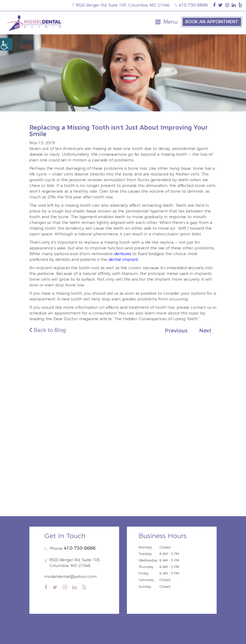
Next (205, 331)
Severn (101, 412)
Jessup (139, 405)
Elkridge (120, 405)
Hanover (159, 405)
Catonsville (78, 412)
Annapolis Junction (160, 412)
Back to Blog (48, 330)
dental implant (123, 259)
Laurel (179, 405)
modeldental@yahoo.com (70, 576)
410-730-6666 (191, 5)
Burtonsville (195, 412)
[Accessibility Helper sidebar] (6, 44)
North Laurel (74, 405)
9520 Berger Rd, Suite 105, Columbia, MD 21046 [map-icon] (121, 5)
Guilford (49, 405)
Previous (176, 331)
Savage (99, 405)
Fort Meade (124, 412)
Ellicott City (51, 412)
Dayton (198, 405)
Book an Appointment (212, 22)
